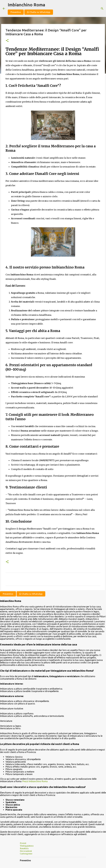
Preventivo (16, 12)
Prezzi (23, 843)
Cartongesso (26, 854)
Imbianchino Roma (26, 5)
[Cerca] (102, 9)
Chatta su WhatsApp (39, 12)
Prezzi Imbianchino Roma (35, 781)
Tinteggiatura (27, 846)
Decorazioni (26, 851)
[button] (7, 41)
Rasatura (24, 848)
